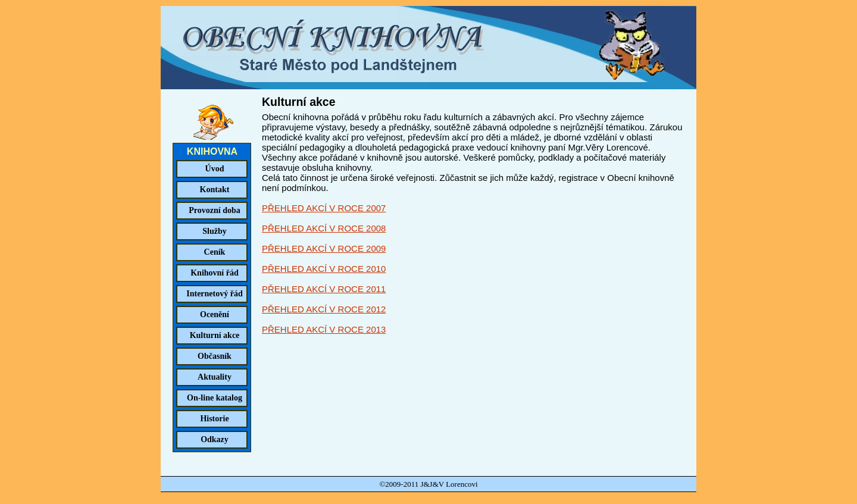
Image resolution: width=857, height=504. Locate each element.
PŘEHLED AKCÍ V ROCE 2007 (324, 208)
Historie (214, 419)
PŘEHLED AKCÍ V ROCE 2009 (324, 248)
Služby (214, 231)
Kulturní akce (215, 335)
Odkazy (215, 439)
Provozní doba (214, 210)
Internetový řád (215, 294)
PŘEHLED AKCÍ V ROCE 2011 (324, 289)
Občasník (215, 356)
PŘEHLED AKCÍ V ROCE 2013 (324, 329)
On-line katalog (215, 398)
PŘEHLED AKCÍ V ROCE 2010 (324, 269)
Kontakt (215, 190)
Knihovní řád (215, 273)
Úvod (215, 169)
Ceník (215, 252)
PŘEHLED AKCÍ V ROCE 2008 (324, 228)
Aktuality (215, 377)
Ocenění (215, 314)
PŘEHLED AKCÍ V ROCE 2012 (324, 309)
